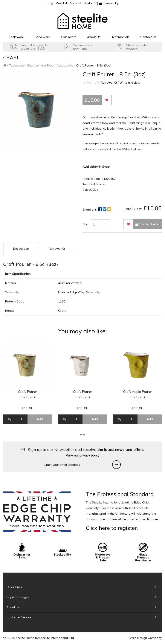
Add (40, 419)
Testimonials (120, 37)
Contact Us (148, 37)
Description (21, 249)
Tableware (16, 37)
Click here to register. (112, 528)
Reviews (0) (57, 249)
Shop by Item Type (40, 65)
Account (75, 3)
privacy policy (89, 455)
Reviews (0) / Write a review (111, 83)
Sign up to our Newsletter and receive (82, 452)
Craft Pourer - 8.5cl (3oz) (94, 65)
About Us (94, 37)
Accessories (65, 65)
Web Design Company (146, 638)
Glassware (69, 37)
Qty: (85, 224)
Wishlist (61, 3)
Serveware (42, 37)
